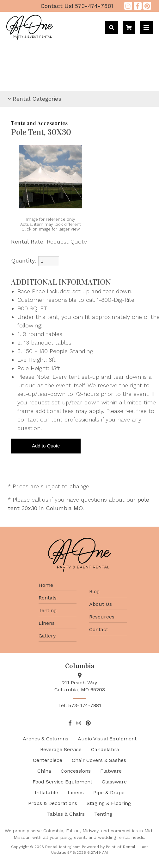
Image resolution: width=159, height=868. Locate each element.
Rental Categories (35, 99)
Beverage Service (61, 749)
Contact (99, 629)
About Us (101, 604)
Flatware (111, 771)
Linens (47, 623)
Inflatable (46, 792)
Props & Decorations (53, 803)
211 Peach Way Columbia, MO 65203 (80, 683)
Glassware (114, 782)
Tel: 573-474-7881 (80, 705)
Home (46, 585)
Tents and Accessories (39, 123)
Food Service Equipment (62, 782)
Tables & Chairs (66, 814)
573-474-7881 (77, 6)
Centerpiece (48, 760)
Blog (94, 591)
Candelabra (105, 749)
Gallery (47, 636)
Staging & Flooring (109, 803)
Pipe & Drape (109, 792)
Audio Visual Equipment (107, 739)
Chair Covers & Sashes (99, 760)
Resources (102, 617)
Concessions (76, 771)
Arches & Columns (46, 739)
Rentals (48, 598)
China (44, 771)
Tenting (48, 610)
